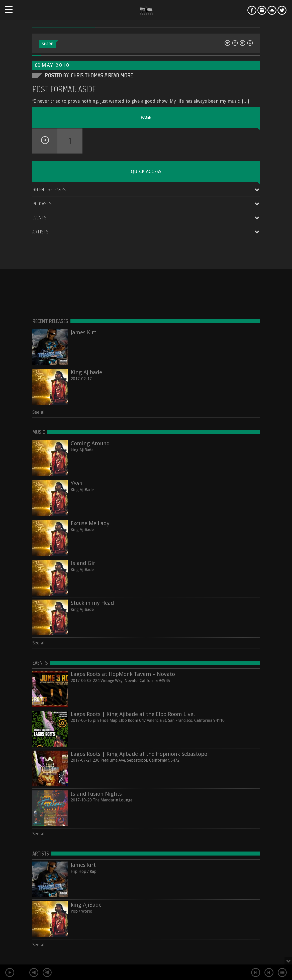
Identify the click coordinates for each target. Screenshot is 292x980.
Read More (120, 75)
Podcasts (42, 204)
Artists (40, 232)
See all (39, 412)
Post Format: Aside (64, 89)
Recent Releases (49, 190)
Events (39, 218)
